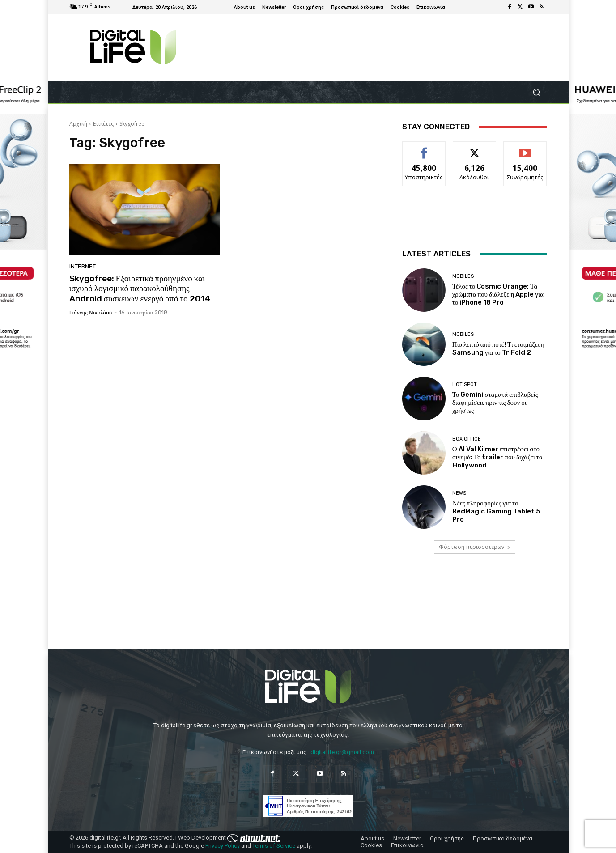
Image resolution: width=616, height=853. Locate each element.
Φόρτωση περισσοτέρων (475, 547)
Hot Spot (465, 384)
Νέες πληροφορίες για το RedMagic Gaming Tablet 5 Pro (496, 511)
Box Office (467, 439)
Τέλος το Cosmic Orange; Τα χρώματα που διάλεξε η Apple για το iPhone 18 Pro (498, 294)
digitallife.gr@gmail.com (342, 752)
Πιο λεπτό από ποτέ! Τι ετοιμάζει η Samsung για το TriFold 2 (498, 348)
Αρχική (78, 124)
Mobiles (463, 276)
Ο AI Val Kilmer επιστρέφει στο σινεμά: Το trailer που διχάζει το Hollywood (497, 457)
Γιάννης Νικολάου (91, 312)
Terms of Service (274, 846)
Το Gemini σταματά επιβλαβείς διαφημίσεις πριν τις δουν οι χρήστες (495, 403)
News (459, 493)
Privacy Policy (223, 846)
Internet (83, 266)
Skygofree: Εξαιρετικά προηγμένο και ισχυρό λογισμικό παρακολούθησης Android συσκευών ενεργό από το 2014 (140, 289)
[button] (537, 92)
